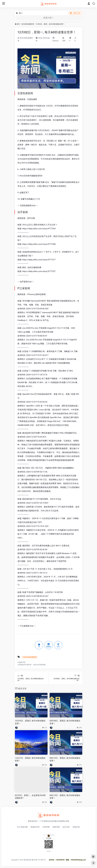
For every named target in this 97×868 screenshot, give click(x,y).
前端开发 (76, 827)
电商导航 (56, 827)
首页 (18, 24)
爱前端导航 (27, 860)
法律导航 (46, 827)
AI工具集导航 (22, 827)
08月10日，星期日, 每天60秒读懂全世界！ (65, 759)
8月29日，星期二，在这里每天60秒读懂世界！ (30, 797)
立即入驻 (75, 13)
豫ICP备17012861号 (39, 860)
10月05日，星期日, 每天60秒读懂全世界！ (30, 722)
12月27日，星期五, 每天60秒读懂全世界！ (30, 759)
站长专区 (66, 827)
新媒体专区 (35, 827)
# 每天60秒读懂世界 (30, 657)
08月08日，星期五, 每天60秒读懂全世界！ (65, 722)
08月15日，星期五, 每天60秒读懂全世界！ (65, 797)
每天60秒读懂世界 (28, 24)
